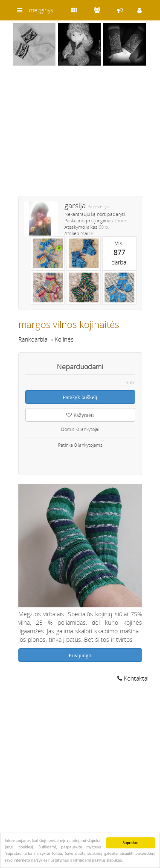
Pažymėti (80, 415)
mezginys (41, 10)
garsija (75, 206)
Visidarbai (119, 253)
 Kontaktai (133, 678)
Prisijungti (80, 655)
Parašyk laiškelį (80, 397)
